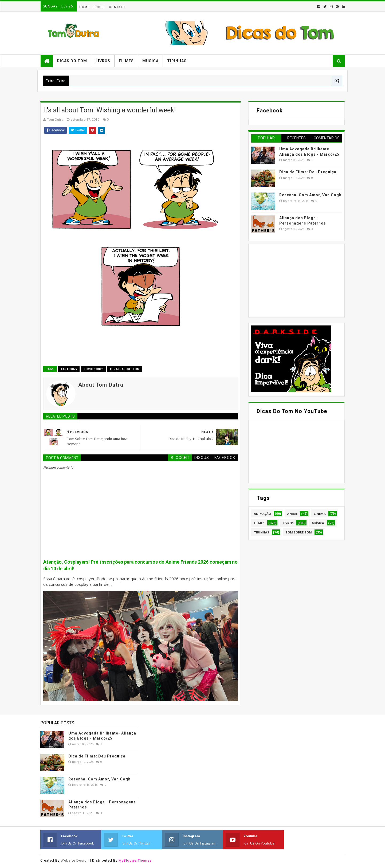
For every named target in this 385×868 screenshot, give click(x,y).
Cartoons (69, 369)
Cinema (320, 514)
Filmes (126, 61)
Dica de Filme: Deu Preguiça (308, 172)
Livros (103, 61)
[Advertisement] (291, 280)
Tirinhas (177, 61)
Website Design (75, 860)
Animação (262, 514)
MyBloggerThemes (135, 860)
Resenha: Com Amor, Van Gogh (310, 195)
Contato (117, 7)
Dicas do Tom (72, 61)
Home (85, 7)
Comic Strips (93, 369)
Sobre (99, 7)
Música (318, 523)
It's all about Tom (125, 369)
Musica (150, 61)
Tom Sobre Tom (299, 532)
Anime (292, 514)
